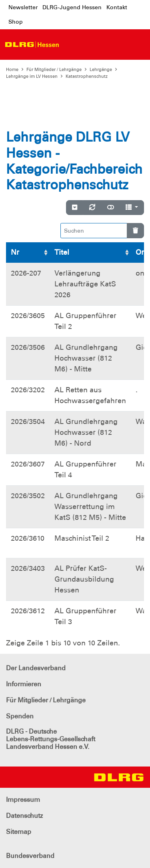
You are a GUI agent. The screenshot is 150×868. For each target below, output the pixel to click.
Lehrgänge (101, 69)
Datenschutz (24, 816)
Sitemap (19, 832)
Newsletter (23, 7)
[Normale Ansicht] (111, 208)
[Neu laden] (92, 208)
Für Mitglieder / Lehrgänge (54, 69)
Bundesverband (30, 856)
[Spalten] (132, 208)
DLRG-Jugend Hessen (72, 7)
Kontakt (117, 7)
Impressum (23, 800)
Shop (16, 22)
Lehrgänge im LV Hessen (32, 76)
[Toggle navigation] (71, 45)
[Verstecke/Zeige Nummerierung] (75, 208)
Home (12, 69)
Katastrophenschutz (87, 76)
